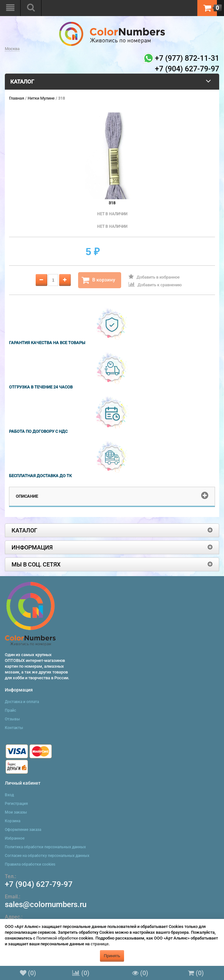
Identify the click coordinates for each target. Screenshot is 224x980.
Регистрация (16, 804)
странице (100, 944)
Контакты (14, 728)
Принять (112, 956)
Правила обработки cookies (30, 864)
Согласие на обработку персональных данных (47, 856)
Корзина (13, 821)
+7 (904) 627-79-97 (39, 884)
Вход (9, 795)
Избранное (15, 838)
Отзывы (12, 719)
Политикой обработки (57, 938)
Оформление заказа (23, 830)
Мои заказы (16, 812)
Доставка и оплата (22, 702)
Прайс (10, 710)
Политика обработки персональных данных (45, 847)
